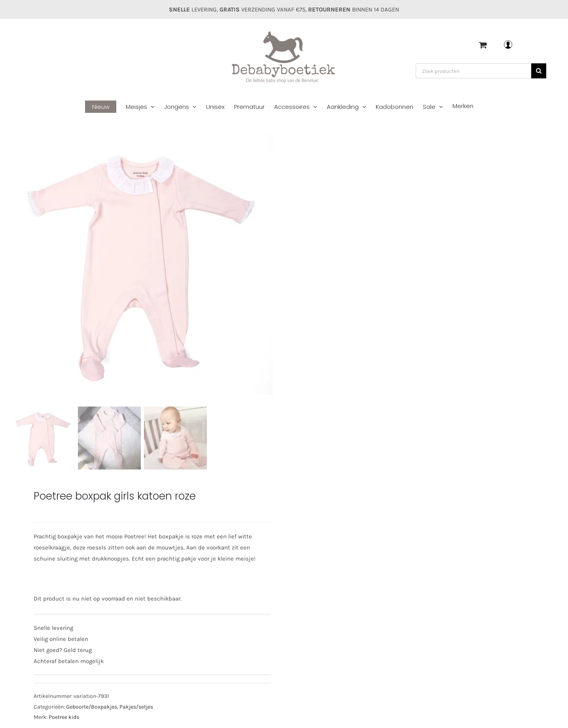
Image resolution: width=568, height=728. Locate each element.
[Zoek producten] (473, 71)
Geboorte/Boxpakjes (92, 707)
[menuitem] (105, 107)
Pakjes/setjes (136, 707)
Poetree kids (64, 717)
